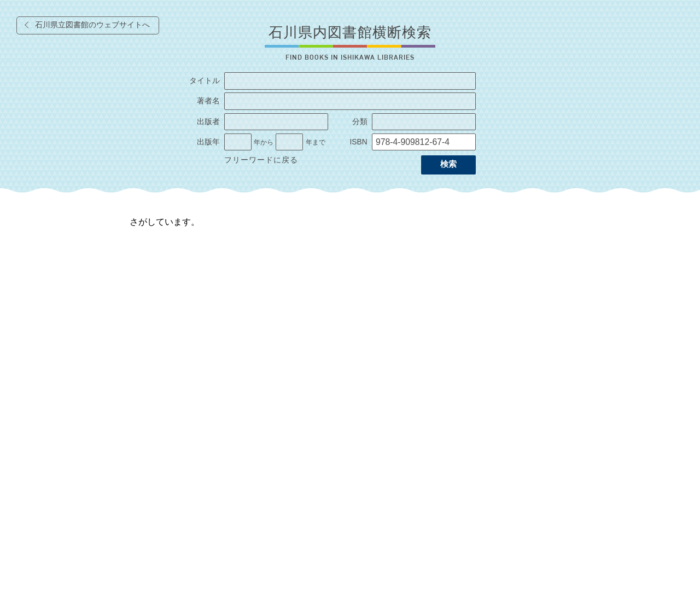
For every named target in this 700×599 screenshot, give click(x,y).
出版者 (208, 122)
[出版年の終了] (289, 142)
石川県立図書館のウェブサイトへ (92, 25)
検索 (448, 164)
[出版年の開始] (238, 142)
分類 (360, 122)
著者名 (208, 101)
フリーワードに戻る (261, 160)
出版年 (208, 142)
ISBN (358, 142)
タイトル (205, 81)
